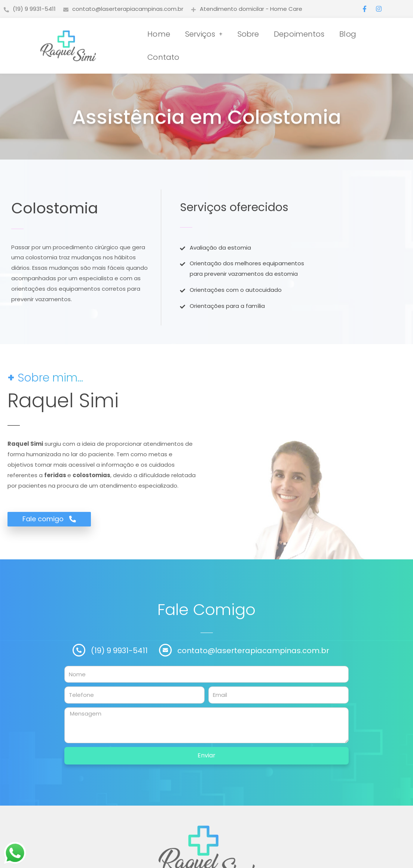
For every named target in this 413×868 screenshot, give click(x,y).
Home (159, 34)
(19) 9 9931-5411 (119, 651)
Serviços (204, 34)
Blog (348, 34)
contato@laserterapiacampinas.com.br (253, 651)
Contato (163, 57)
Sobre (248, 34)
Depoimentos (299, 34)
